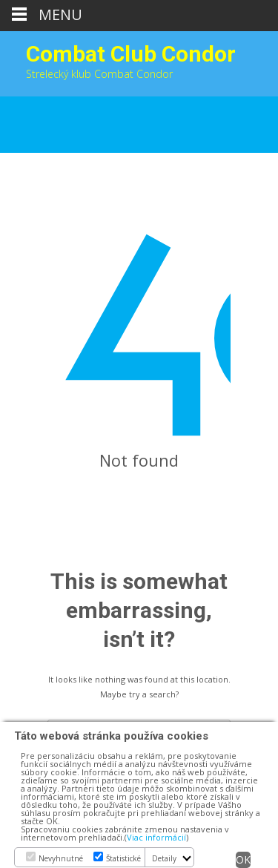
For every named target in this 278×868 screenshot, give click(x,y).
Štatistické (123, 858)
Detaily (164, 858)
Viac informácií (156, 837)
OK (243, 859)
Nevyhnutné (61, 858)
